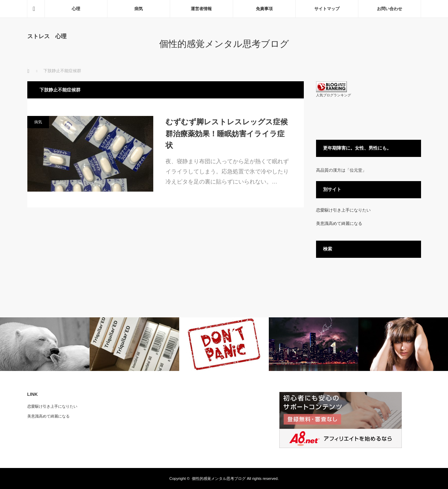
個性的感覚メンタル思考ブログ (224, 44)
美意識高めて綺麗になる (339, 223)
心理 (76, 9)
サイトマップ (327, 9)
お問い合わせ (390, 9)
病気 (139, 9)
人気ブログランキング (334, 95)
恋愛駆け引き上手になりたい (343, 210)
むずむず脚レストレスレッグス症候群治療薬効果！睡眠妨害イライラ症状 (227, 133)
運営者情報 (201, 9)
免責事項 (264, 9)
